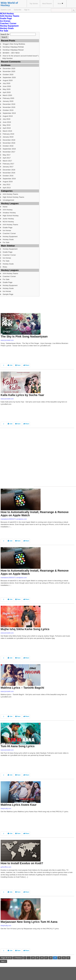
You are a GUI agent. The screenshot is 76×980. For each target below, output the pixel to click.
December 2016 (9, 170)
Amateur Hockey (9, 213)
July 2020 (6, 83)
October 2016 (8, 176)
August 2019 (8, 116)
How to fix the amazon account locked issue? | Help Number (21, 57)
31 (64, 958)
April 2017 (7, 158)
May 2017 (7, 155)
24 (33, 958)
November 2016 (9, 173)
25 (37, 958)
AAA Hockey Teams (10, 16)
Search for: (5, 34)
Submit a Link (6, 10)
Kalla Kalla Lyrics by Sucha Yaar (22, 395)
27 (46, 958)
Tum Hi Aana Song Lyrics (18, 746)
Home (5, 207)
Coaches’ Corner (8, 23)
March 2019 (7, 131)
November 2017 (9, 152)
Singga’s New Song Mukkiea (14, 44)
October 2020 (8, 75)
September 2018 (9, 149)
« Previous (18, 958)
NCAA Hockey (7, 14)
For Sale (4, 31)
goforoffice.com (6, 867)
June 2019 (7, 122)
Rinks (5, 267)
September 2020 (9, 77)
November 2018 (9, 143)
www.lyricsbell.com (7, 340)
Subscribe (18, 10)
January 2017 (8, 167)
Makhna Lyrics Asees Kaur (19, 805)
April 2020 (7, 92)
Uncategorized (8, 200)
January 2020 (8, 101)
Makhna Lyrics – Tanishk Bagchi (22, 688)
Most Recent (47, 4)
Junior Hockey (8, 219)
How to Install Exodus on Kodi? (22, 863)
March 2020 (7, 95)
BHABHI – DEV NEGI (11, 53)
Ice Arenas (5, 21)
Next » (4, 961)
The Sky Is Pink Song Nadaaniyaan (24, 336)
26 (42, 958)
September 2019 (9, 113)
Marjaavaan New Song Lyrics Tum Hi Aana (29, 922)
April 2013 (7, 188)
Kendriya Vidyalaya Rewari (13, 50)
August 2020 (8, 80)
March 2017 (7, 161)
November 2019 (9, 107)
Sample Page (8, 294)
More (60, 4)
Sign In (27, 10)
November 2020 (9, 71)
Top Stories (34, 4)
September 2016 (9, 179)
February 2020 (8, 98)
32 (68, 958)
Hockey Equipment (9, 26)
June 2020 (7, 86)
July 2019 (6, 119)
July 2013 (6, 185)
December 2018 (9, 140)
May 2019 (7, 125)
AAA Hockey (8, 210)
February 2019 (8, 134)
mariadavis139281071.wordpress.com (14, 519)
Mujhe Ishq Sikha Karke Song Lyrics (25, 629)
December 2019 (9, 104)
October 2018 (8, 146)
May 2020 (7, 89)
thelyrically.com (6, 809)
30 (60, 958)
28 (51, 958)
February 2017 (8, 164)
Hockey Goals (7, 28)
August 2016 (8, 182)
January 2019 (8, 137)
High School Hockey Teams (13, 197)
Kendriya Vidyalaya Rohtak (13, 47)
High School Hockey (11, 216)
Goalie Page (6, 18)
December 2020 (9, 68)
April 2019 (7, 128)
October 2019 (8, 110)
